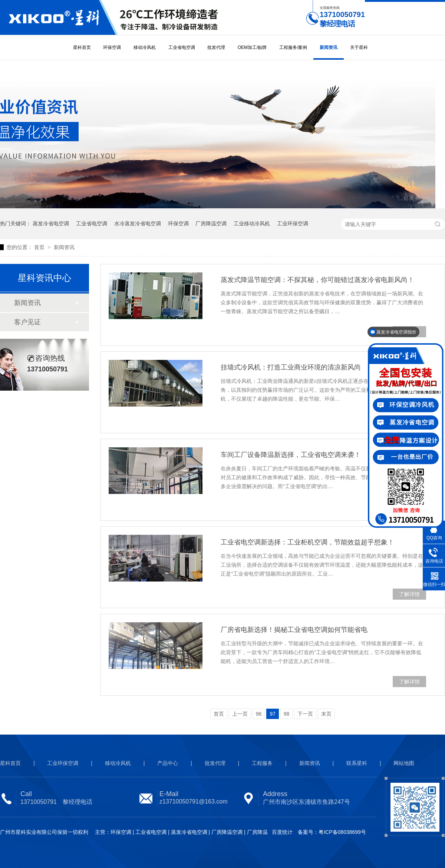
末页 (326, 714)
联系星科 (357, 763)
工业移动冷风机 (252, 223)
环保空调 (112, 47)
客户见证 (27, 322)
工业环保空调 (293, 223)
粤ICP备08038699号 (342, 832)
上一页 (240, 714)
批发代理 (216, 47)
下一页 (305, 714)
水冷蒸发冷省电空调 (138, 223)
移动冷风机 (145, 47)
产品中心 (168, 763)
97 (273, 714)
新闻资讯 (329, 47)
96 (259, 714)
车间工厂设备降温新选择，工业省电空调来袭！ (291, 455)
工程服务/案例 (293, 47)
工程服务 (262, 763)
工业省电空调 (182, 47)
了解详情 (409, 594)
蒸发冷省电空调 (51, 223)
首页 (40, 247)
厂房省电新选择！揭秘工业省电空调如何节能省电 (294, 630)
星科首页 (82, 47)
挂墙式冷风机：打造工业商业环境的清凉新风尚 (291, 367)
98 (287, 714)
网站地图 (404, 763)
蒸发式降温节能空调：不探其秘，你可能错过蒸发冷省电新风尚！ (317, 280)
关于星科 (359, 47)
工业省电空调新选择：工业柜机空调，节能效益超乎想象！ (307, 542)
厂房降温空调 (211, 223)
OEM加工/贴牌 (252, 47)
